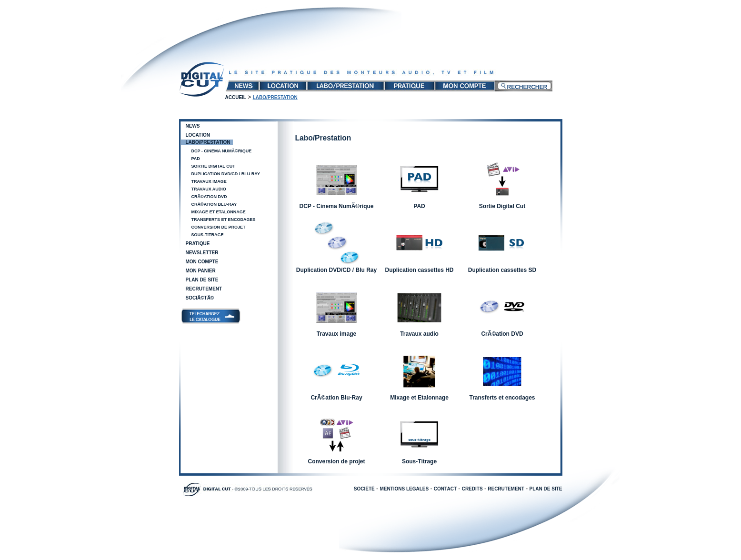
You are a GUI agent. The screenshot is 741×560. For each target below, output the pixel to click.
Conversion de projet (219, 227)
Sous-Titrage (208, 235)
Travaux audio (209, 189)
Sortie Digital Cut (213, 166)
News (193, 126)
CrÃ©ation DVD (209, 197)
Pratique (198, 244)
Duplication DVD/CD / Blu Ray (226, 174)
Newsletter (202, 253)
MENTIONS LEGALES (404, 489)
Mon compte (202, 262)
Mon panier (201, 271)
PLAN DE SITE (546, 489)
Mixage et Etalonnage (219, 212)
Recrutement (204, 289)
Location (198, 135)
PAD (196, 159)
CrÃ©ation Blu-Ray (214, 204)
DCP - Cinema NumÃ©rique (222, 151)
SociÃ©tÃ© (200, 298)
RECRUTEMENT (506, 489)
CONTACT (445, 489)
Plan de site (202, 280)
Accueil (236, 97)
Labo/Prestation (208, 142)
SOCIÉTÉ (364, 489)
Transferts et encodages (224, 220)
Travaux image (209, 181)
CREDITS (472, 489)
